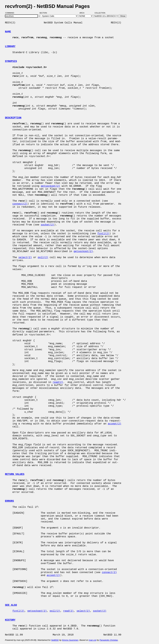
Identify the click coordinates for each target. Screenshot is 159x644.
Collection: (100, 13)
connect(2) (20, 204)
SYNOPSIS (11, 61)
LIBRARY (10, 46)
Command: (11, 13)
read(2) (58, 382)
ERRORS (9, 501)
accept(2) (114, 424)
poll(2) (43, 258)
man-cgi (92, 640)
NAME (8, 32)
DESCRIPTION (13, 118)
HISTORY (10, 620)
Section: (44, 13)
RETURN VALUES (15, 474)
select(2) (25, 258)
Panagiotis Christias (109, 640)
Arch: (83, 13)
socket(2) (47, 225)
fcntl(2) (103, 234)
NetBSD (55, 640)
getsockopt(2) (50, 186)
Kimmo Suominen (70, 640)
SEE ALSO (11, 605)
